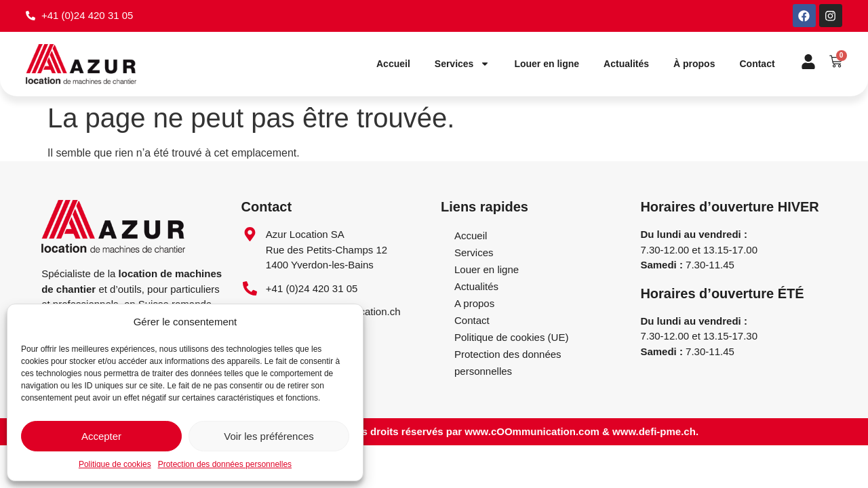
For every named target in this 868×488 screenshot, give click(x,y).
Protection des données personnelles (225, 464)
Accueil (393, 64)
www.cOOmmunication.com (532, 432)
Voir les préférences (269, 436)
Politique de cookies (115, 464)
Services (462, 64)
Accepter (101, 436)
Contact (757, 64)
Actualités (626, 64)
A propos (474, 303)
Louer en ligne (547, 64)
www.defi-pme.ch (654, 432)
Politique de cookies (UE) (511, 337)
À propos (694, 64)
